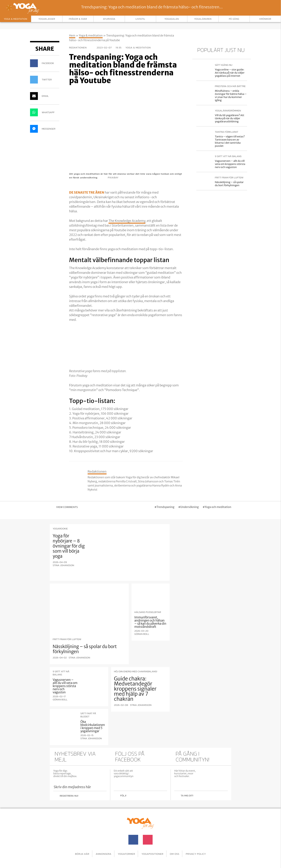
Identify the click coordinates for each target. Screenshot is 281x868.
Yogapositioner (154, 852)
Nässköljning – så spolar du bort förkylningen (229, 184)
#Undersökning (189, 507)
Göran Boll (142, 633)
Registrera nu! (69, 795)
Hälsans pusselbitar (148, 611)
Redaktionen (81, 48)
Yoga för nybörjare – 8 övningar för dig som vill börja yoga (69, 546)
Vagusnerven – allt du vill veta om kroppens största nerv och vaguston (230, 164)
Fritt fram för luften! (229, 178)
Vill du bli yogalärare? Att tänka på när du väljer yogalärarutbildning (229, 118)
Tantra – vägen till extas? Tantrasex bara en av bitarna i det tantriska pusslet (230, 141)
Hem (72, 36)
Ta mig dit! (187, 795)
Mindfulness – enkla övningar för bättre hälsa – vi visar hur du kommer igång (231, 96)
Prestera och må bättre (230, 86)
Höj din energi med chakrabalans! (136, 671)
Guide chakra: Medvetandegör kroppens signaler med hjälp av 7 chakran (135, 688)
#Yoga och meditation (217, 507)
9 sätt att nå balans (228, 156)
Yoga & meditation (91, 36)
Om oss (178, 852)
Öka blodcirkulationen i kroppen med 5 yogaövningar (93, 726)
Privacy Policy (201, 852)
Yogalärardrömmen (228, 111)
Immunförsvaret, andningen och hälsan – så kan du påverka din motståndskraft (150, 621)
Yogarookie (60, 529)
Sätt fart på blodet (88, 714)
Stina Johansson (63, 565)
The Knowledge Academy (127, 221)
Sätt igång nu (224, 65)
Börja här (77, 852)
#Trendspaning (165, 507)
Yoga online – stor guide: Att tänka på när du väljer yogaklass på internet (230, 73)
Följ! (123, 795)
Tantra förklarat (227, 132)
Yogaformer (125, 852)
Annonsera (100, 852)
